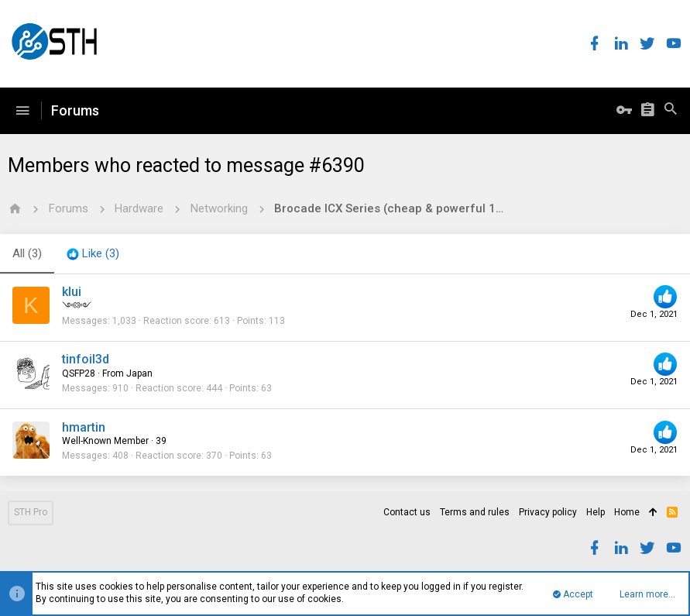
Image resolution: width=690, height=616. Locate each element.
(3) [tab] (27, 253)
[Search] (671, 111)
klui (72, 292)
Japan (139, 373)
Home (627, 512)
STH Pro (31, 512)
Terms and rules (475, 512)
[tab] (93, 254)
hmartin (84, 427)
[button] (22, 111)
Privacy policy (548, 512)
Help (596, 512)
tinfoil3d (86, 359)
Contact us (407, 512)
